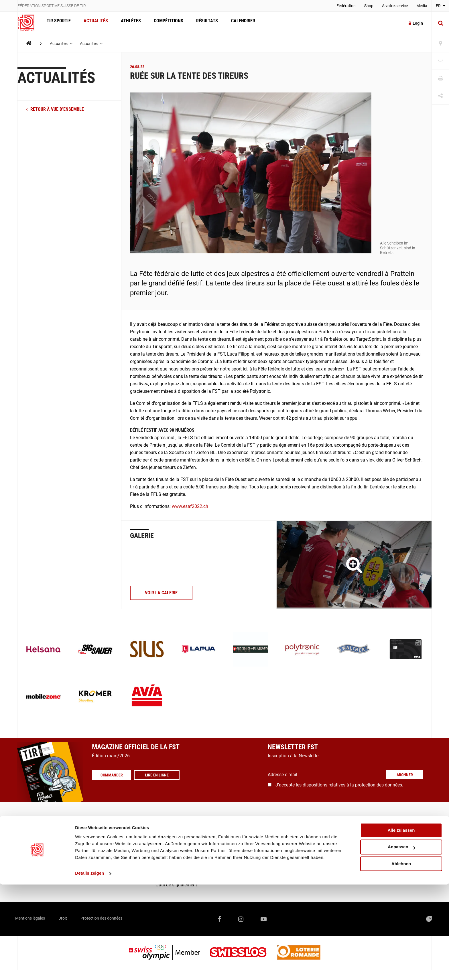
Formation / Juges (36, 841)
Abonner (405, 775)
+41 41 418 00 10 (410, 859)
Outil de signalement (176, 885)
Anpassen (401, 943)
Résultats (200, 23)
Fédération (346, 6)
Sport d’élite (29, 819)
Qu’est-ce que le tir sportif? (44, 852)
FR (441, 6)
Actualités (93, 23)
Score (161, 874)
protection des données (379, 785)
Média (422, 6)
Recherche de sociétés (178, 819)
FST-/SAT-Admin (172, 863)
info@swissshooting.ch (321, 859)
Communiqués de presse (180, 841)
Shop (369, 6)
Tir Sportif (58, 23)
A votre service (395, 6)
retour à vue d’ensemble (55, 109)
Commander (113, 775)
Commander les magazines (183, 830)
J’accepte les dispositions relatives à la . (339, 785)
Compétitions (163, 23)
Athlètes (127, 23)
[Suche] (440, 23)
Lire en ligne (161, 775)
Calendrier (235, 23)
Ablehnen (401, 959)
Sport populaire (33, 830)
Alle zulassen (401, 926)
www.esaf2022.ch (190, 506)
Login (416, 23)
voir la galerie (161, 593)
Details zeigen (89, 969)
